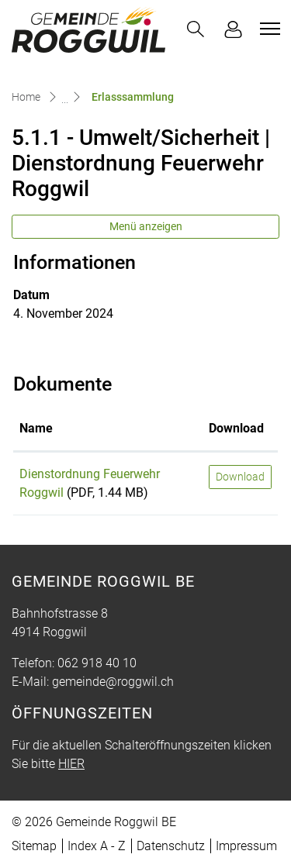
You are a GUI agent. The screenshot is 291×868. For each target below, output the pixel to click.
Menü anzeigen (146, 226)
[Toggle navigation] (268, 29)
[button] (196, 29)
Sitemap (34, 846)
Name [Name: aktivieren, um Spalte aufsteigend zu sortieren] (36, 428)
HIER (71, 764)
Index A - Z (97, 846)
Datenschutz (171, 846)
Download (240, 477)
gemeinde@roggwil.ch (113, 682)
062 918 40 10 (97, 663)
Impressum (246, 846)
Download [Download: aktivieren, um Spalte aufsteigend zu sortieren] (236, 428)
